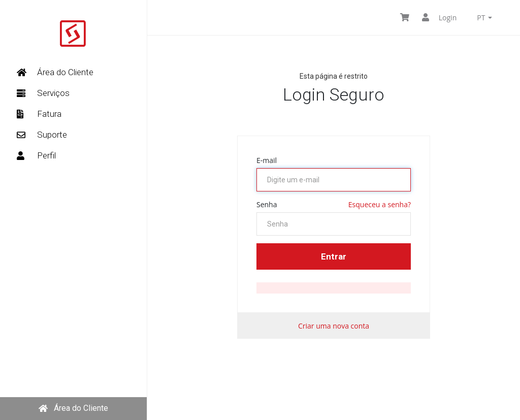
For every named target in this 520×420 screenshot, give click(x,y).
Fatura (39, 114)
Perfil (36, 155)
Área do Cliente (55, 72)
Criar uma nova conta (334, 326)
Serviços (43, 93)
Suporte (42, 135)
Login (439, 18)
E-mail (267, 160)
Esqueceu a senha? (380, 204)
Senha (267, 204)
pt (484, 18)
